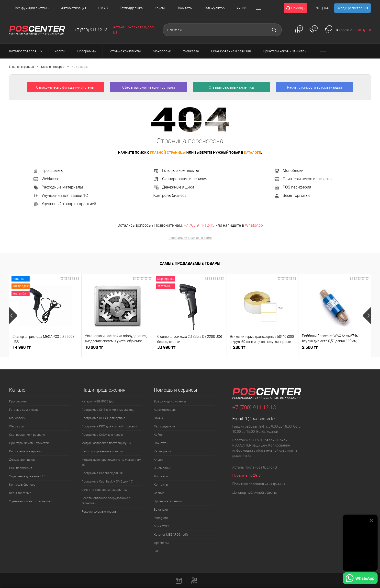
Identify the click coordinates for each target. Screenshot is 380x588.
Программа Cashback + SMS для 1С (107, 481)
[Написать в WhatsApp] (360, 579)
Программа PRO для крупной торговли (109, 426)
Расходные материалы (58, 187)
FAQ (157, 551)
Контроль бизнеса (170, 195)
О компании (162, 468)
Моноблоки (289, 171)
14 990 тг (22, 347)
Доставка (161, 476)
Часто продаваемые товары (102, 451)
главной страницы (168, 152)
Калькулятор (214, 8)
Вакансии (161, 510)
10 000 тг (94, 347)
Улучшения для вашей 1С (60, 195)
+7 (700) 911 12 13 (91, 30)
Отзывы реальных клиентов (231, 87)
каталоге (252, 152)
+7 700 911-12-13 (199, 225)
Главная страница (21, 67)
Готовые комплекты (176, 171)
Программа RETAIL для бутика (103, 418)
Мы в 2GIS (161, 526)
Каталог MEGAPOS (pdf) (98, 401)
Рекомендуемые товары (99, 512)
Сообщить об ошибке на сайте (190, 238)
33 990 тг (166, 347)
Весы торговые (292, 195)
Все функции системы (32, 8)
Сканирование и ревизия (180, 179)
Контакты (161, 485)
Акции (241, 8)
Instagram (161, 518)
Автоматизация (74, 8)
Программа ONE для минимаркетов (107, 410)
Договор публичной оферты (255, 493)
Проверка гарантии (168, 501)
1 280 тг (238, 347)
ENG (317, 8)
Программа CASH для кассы (102, 435)
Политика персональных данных (259, 484)
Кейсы (160, 8)
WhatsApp (254, 225)
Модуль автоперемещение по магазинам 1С (111, 462)
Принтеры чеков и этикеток (303, 179)
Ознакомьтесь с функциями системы (65, 87)
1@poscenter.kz (260, 418)
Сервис (159, 493)
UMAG (103, 8)
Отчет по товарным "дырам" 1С (104, 490)
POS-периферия (293, 187)
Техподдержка (131, 8)
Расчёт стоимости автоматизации (314, 87)
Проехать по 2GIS (246, 475)
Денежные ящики (174, 187)
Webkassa (46, 179)
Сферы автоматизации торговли (149, 87)
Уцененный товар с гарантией (64, 204)
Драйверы (161, 543)
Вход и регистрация (352, 8)
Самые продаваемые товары (190, 263)
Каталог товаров (27, 51)
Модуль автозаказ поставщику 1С (106, 443)
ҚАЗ (327, 8)
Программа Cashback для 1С (102, 473)
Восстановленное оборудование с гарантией (106, 501)
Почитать (184, 8)
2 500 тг (310, 347)
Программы (48, 171)
